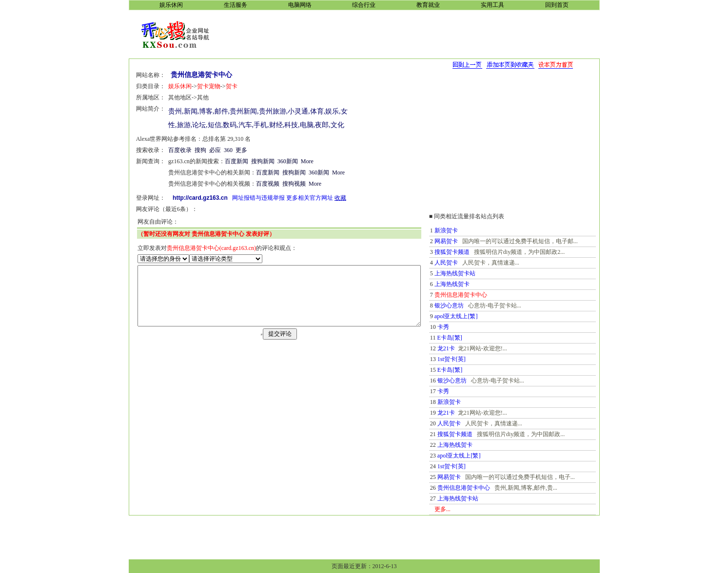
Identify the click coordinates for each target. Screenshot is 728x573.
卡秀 (458, 327)
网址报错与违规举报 (248, 198)
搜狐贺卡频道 (467, 252)
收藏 (330, 198)
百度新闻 (226, 161)
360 (218, 150)
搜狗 (190, 150)
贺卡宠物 (198, 86)
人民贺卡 (461, 263)
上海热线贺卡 (467, 284)
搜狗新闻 (253, 161)
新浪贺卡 (461, 230)
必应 (205, 150)
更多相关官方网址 (299, 198)
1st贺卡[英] (466, 359)
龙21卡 (461, 348)
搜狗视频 (284, 184)
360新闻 (277, 161)
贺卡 (221, 86)
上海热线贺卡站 (470, 273)
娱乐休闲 (170, 86)
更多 (231, 150)
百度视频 (257, 184)
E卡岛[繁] (464, 338)
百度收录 (170, 150)
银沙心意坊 (464, 306)
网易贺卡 (461, 241)
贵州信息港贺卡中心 (478, 488)
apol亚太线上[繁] (471, 316)
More (297, 161)
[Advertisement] (412, 34)
